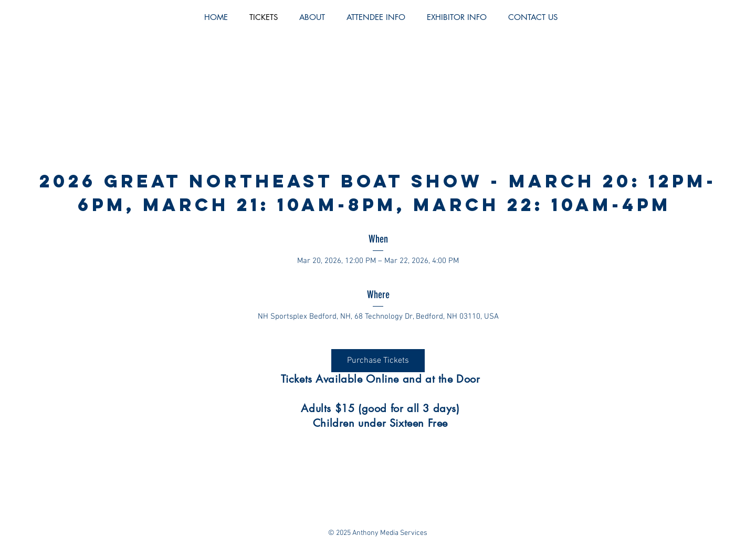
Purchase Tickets (378, 361)
